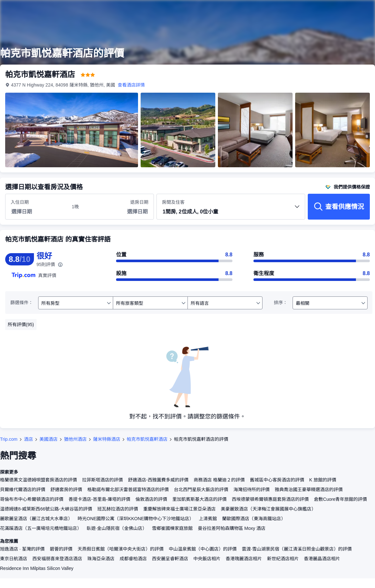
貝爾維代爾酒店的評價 (23, 490)
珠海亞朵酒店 (101, 559)
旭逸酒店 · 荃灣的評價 (22, 549)
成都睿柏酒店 (133, 559)
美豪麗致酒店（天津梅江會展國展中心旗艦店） (268, 509)
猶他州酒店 (75, 439)
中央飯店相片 (207, 559)
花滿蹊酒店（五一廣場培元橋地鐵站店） (41, 528)
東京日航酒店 (14, 559)
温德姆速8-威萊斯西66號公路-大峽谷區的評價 (46, 509)
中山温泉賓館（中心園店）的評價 (203, 549)
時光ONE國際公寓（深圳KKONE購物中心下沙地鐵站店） (136, 519)
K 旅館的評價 (323, 480)
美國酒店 (48, 439)
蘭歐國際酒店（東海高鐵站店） (254, 519)
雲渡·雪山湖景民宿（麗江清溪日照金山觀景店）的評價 (297, 549)
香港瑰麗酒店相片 (244, 559)
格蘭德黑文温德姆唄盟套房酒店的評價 (38, 480)
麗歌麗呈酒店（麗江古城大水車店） (36, 519)
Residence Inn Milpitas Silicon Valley (37, 568)
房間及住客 (231, 209)
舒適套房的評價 (66, 490)
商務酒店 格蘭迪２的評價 (219, 480)
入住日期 (20, 202)
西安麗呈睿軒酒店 (170, 559)
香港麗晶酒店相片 (322, 559)
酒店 (28, 439)
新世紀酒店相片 (283, 559)
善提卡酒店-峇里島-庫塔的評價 (99, 499)
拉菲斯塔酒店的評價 (102, 480)
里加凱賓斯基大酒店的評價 (199, 499)
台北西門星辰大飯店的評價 (201, 490)
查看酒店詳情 (131, 85)
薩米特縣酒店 (107, 439)
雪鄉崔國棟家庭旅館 (172, 528)
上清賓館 (208, 519)
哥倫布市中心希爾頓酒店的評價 (32, 499)
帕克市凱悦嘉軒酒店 (147, 439)
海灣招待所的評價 (252, 490)
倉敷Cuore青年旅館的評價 (340, 499)
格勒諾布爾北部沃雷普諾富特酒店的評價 (128, 490)
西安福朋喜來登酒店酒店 (57, 559)
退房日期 (139, 202)
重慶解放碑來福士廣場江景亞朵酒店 (179, 509)
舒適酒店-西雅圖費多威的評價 (158, 480)
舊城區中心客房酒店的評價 (277, 480)
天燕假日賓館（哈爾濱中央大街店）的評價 (121, 549)
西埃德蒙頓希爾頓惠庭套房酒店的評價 (270, 499)
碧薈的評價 (61, 549)
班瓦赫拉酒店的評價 (118, 509)
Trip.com (9, 439)
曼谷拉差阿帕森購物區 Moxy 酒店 (232, 528)
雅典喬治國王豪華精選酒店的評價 (309, 490)
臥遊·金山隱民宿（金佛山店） (117, 528)
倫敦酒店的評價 (151, 499)
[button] (231, 212)
